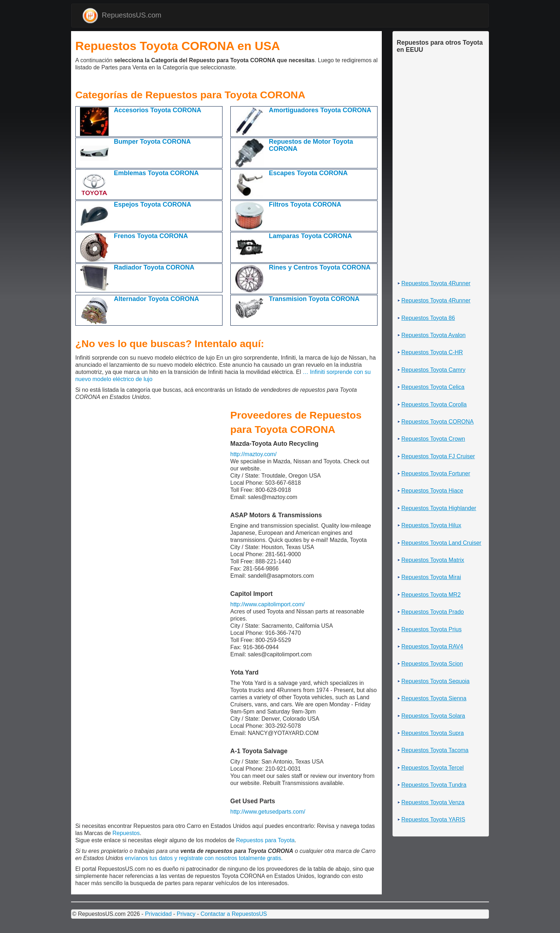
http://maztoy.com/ (254, 454)
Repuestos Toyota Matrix (433, 560)
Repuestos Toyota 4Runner (436, 283)
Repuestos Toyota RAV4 (432, 646)
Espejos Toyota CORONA (153, 204)
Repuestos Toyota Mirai (431, 577)
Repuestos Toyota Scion (432, 664)
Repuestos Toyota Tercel (433, 768)
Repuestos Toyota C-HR (432, 352)
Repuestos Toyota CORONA (437, 422)
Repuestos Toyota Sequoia (436, 681)
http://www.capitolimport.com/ (267, 604)
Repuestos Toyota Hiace (432, 491)
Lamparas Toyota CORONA (311, 236)
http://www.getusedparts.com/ (268, 812)
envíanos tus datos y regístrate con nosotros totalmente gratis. (204, 858)
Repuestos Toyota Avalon (434, 335)
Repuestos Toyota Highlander (439, 508)
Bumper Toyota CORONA (152, 142)
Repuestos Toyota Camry (433, 370)
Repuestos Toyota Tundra (434, 785)
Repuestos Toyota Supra (433, 733)
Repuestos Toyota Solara (433, 716)
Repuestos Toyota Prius (432, 629)
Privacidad (158, 914)
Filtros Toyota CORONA (305, 204)
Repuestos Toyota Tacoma (435, 750)
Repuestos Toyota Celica (433, 387)
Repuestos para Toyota (265, 840)
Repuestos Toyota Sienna (434, 698)
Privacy (186, 914)
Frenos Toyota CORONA (151, 236)
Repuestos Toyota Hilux (431, 525)
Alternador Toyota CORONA (157, 299)
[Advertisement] (77, 81)
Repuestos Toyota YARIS (433, 820)
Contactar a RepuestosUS (234, 914)
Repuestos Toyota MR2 (431, 595)
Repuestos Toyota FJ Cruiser (438, 456)
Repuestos (126, 833)
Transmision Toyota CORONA (314, 299)
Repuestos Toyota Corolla (434, 404)
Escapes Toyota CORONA (308, 173)
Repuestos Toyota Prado (433, 612)
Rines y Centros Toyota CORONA (320, 267)
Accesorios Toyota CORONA (158, 110)
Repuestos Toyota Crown (433, 439)
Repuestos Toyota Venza (433, 802)
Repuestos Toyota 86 (428, 318)
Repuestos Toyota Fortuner (436, 473)
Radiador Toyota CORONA (154, 267)
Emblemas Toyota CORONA (156, 173)
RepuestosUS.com (122, 16)
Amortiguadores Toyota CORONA (320, 110)
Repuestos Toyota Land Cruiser (441, 543)
